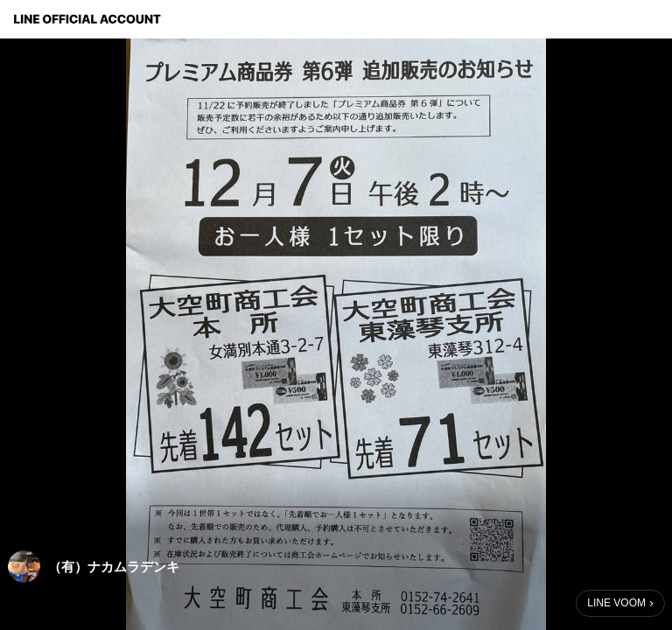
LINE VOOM (616, 603)
